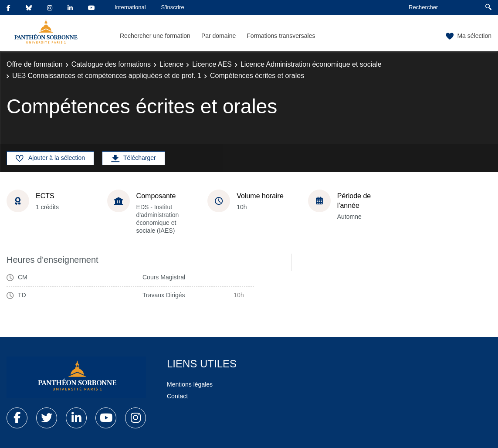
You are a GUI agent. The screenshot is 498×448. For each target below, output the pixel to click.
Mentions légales (190, 384)
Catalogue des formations (111, 64)
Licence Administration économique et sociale (311, 64)
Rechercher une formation (155, 36)
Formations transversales (281, 36)
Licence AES (212, 64)
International (130, 7)
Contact (177, 396)
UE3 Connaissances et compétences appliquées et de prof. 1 (107, 76)
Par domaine (219, 36)
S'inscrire (173, 7)
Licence (171, 64)
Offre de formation (35, 64)
